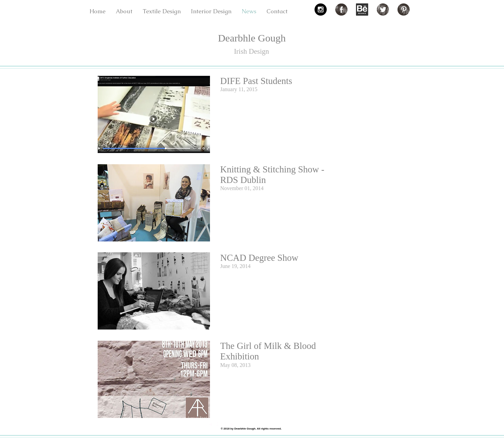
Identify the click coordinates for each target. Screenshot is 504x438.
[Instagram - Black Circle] (321, 10)
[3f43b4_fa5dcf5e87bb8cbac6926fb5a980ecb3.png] (362, 10)
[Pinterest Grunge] (404, 10)
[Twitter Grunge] (383, 10)
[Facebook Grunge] (341, 10)
